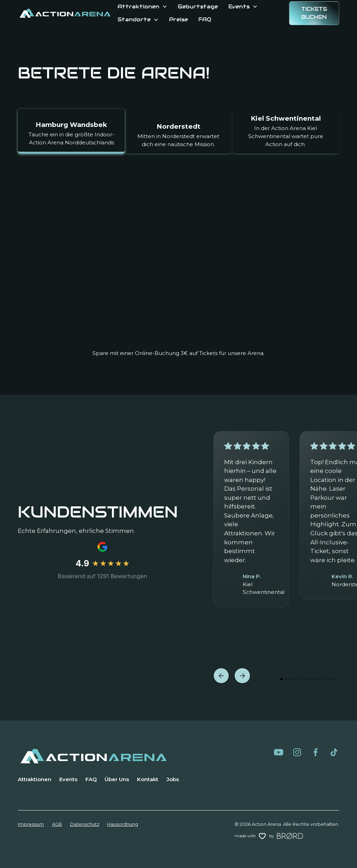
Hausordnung (123, 824)
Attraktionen (35, 779)
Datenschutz (85, 824)
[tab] (71, 131)
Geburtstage (198, 6)
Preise (178, 19)
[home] (65, 13)
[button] (142, 7)
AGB (57, 824)
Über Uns (117, 779)
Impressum (31, 824)
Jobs (173, 779)
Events (68, 779)
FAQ (205, 19)
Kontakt (148, 779)
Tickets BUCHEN (314, 13)
